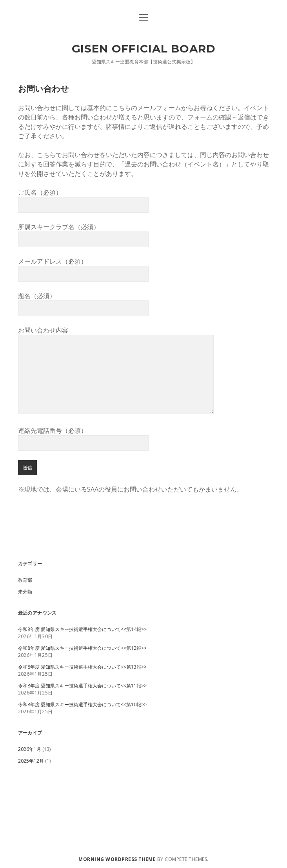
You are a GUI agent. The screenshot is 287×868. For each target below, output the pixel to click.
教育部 (25, 580)
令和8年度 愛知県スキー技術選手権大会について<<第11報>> (82, 686)
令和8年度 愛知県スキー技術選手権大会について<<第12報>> (82, 648)
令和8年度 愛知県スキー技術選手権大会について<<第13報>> (82, 667)
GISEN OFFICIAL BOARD (144, 49)
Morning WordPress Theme (117, 859)
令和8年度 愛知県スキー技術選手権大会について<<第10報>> (82, 704)
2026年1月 (30, 749)
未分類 (25, 592)
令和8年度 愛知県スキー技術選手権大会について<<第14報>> (82, 629)
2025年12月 (31, 761)
